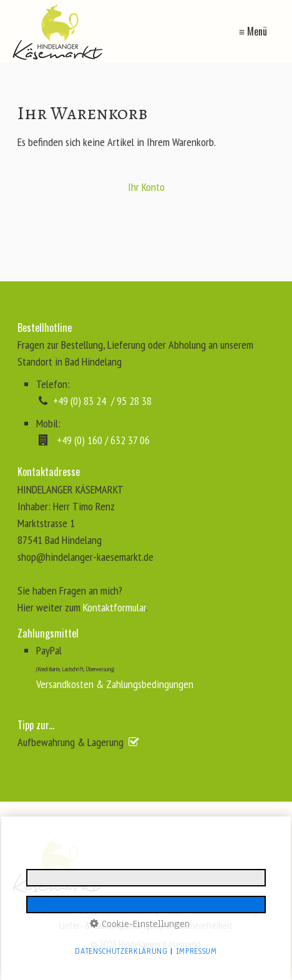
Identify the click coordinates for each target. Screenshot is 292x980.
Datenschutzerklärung (119, 910)
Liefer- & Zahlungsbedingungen (115, 925)
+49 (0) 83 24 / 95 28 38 (102, 401)
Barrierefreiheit (206, 925)
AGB (173, 910)
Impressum (54, 910)
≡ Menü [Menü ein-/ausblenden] (253, 31)
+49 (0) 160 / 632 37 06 (103, 440)
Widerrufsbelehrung (223, 910)
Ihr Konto (146, 187)
